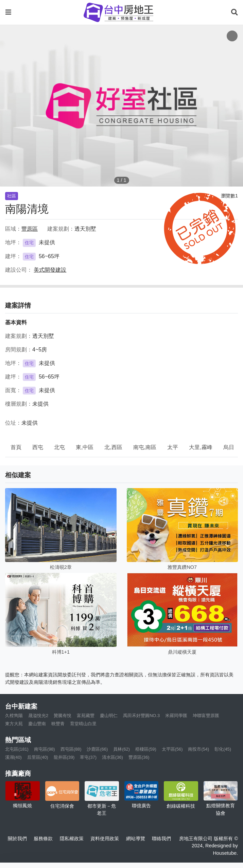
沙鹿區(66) (97, 749)
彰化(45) (223, 749)
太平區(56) (172, 749)
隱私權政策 (72, 838)
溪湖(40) (13, 757)
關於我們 (17, 838)
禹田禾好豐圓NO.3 (141, 716)
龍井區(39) (64, 757)
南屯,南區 (145, 447)
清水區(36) (112, 757)
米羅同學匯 (176, 716)
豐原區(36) (139, 757)
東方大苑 (14, 724)
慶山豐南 (37, 724)
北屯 (59, 447)
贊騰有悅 (63, 716)
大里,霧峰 (201, 447)
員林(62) (121, 749)
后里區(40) (38, 757)
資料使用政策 (105, 838)
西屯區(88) (71, 749)
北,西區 (113, 447)
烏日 (229, 447)
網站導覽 (136, 838)
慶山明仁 (109, 716)
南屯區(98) (45, 749)
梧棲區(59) (146, 749)
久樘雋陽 (14, 716)
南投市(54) (198, 749)
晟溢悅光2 (38, 716)
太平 (173, 447)
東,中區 (85, 447)
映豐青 (58, 724)
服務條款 (43, 838)
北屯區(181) (17, 749)
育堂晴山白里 (83, 724)
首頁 (16, 447)
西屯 (38, 447)
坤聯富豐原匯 (206, 716)
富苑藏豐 (86, 716)
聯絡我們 (161, 838)
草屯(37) (88, 757)
